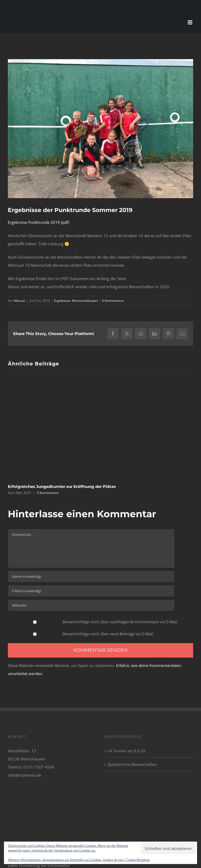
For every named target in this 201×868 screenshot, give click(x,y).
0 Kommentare (113, 301)
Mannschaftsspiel (85, 301)
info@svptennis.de (24, 775)
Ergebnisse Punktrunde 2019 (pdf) (38, 222)
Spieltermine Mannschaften (132, 764)
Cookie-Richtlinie (138, 860)
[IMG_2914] (100, 129)
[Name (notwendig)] (91, 577)
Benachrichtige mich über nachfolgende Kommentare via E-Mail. (120, 622)
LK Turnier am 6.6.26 (127, 751)
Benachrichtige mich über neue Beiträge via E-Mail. (108, 634)
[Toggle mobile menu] (190, 22)
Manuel (20, 301)
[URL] (91, 605)
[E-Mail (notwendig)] (91, 591)
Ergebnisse (62, 301)
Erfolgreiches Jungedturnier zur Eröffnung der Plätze (62, 486)
